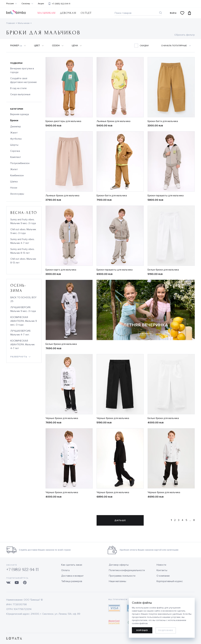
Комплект (16, 157)
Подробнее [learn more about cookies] (166, 630)
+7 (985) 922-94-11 (61, 4)
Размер (16, 46)
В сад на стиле (18, 88)
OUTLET (86, 13)
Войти (173, 13)
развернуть (19, 357)
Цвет (37, 45)
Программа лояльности (122, 576)
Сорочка (15, 151)
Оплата (65, 570)
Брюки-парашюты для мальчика (166, 196)
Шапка (14, 182)
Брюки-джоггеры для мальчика (63, 121)
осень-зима (18, 288)
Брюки (14, 120)
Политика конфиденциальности (127, 570)
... (190, 520)
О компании (163, 576)
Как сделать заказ (72, 565)
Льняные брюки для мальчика (113, 121)
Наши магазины (117, 581)
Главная (11, 23)
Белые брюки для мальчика (163, 270)
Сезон (56, 45)
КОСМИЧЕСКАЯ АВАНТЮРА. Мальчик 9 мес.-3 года (24, 321)
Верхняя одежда (20, 114)
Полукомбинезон (20, 163)
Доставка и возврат (72, 576)
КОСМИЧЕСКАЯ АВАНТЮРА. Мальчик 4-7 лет (23, 345)
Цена (75, 45)
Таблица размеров (72, 581)
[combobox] (178, 46)
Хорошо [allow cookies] (142, 630)
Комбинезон (17, 175)
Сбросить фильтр (185, 35)
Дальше (120, 520)
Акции (41, 4)
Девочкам (68, 13)
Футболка (16, 139)
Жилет (14, 169)
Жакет (14, 133)
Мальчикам (47, 13)
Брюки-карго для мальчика (61, 270)
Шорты (14, 145)
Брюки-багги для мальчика (163, 121)
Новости (161, 565)
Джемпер (16, 127)
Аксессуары (17, 194)
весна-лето (24, 213)
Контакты (162, 570)
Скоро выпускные (20, 94)
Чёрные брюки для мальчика (62, 418)
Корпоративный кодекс (170, 581)
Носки (14, 188)
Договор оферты (119, 565)
